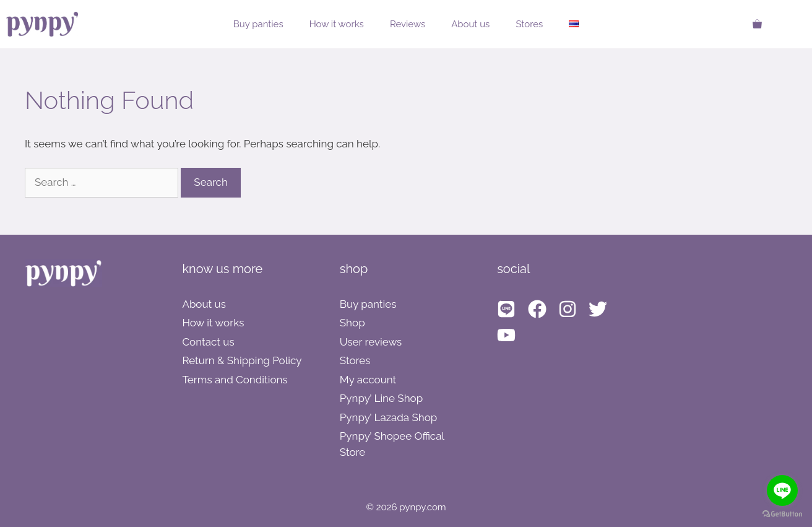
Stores (529, 24)
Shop (352, 323)
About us (470, 24)
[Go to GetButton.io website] (782, 514)
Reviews (408, 24)
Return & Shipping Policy (242, 360)
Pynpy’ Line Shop (381, 398)
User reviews (371, 342)
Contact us (208, 342)
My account (368, 380)
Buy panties (258, 24)
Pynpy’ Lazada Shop (389, 417)
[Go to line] (782, 490)
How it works (337, 24)
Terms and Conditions (235, 380)
